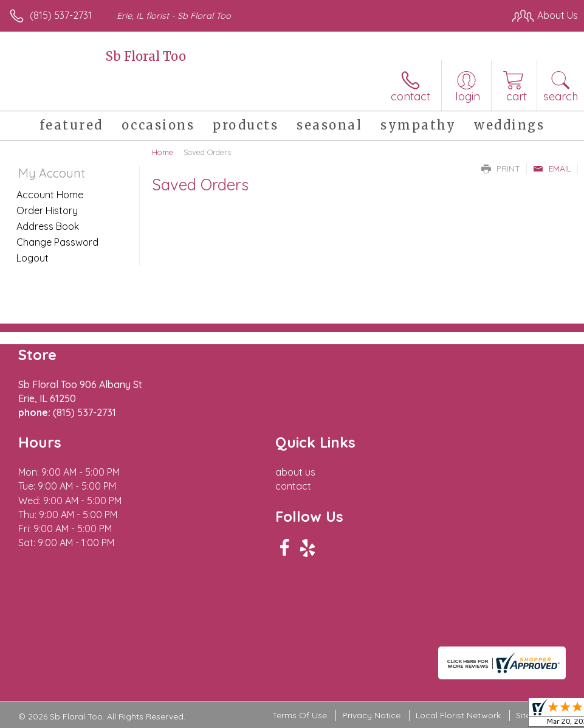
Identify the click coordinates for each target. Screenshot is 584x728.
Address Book (48, 226)
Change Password (57, 242)
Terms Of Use (300, 715)
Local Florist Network (458, 715)
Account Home (50, 195)
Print (501, 168)
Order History (47, 210)
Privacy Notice (371, 715)
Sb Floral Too (146, 56)
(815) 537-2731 (61, 15)
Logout (33, 258)
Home (163, 152)
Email (552, 168)
